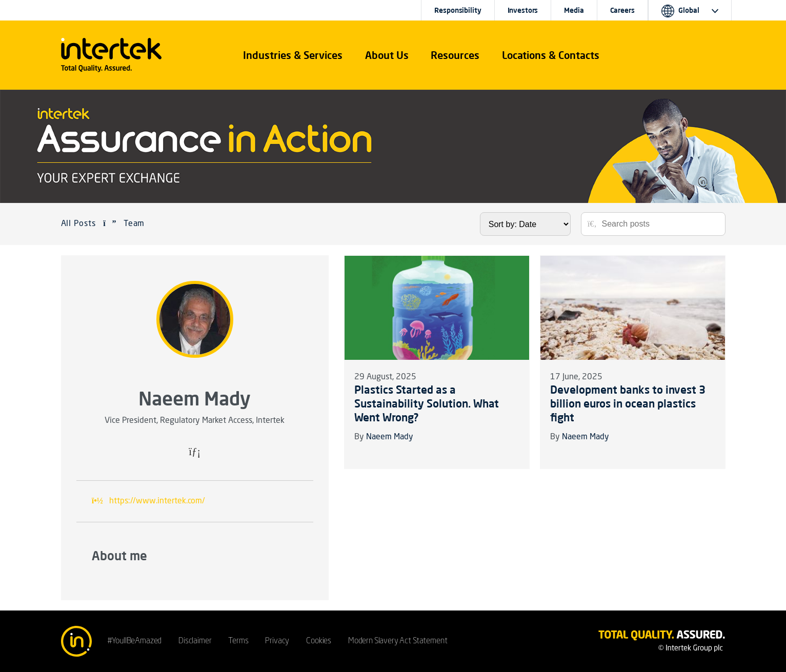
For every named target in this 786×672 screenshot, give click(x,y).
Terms (238, 641)
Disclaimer (195, 641)
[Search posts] (660, 224)
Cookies (319, 641)
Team (134, 224)
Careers (622, 10)
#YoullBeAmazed (135, 641)
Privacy (277, 641)
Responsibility (458, 10)
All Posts (79, 224)
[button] (293, 55)
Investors (523, 10)
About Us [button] (387, 55)
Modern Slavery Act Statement (398, 641)
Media (574, 10)
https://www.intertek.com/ (157, 501)
